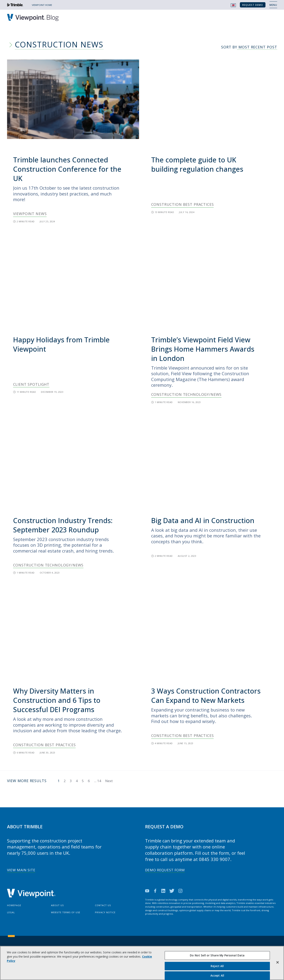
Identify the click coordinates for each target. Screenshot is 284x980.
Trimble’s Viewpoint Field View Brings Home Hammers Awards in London (203, 349)
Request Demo (253, 5)
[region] (142, 963)
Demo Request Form (165, 870)
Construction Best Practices (183, 204)
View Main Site (21, 870)
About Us (57, 905)
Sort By (249, 47)
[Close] (278, 962)
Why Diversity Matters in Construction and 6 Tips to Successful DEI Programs (57, 700)
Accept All (217, 975)
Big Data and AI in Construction (203, 520)
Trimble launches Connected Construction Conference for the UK (67, 169)
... (98, 781)
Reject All (217, 966)
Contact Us (103, 905)
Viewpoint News (30, 214)
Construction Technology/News (186, 394)
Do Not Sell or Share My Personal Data (217, 955)
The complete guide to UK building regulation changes (197, 164)
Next (109, 781)
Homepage (14, 905)
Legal (11, 912)
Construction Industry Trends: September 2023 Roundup (63, 525)
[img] (73, 99)
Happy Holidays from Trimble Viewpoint (61, 344)
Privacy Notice (105, 912)
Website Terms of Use (66, 912)
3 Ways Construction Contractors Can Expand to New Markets (206, 696)
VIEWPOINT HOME (42, 5)
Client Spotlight (31, 384)
